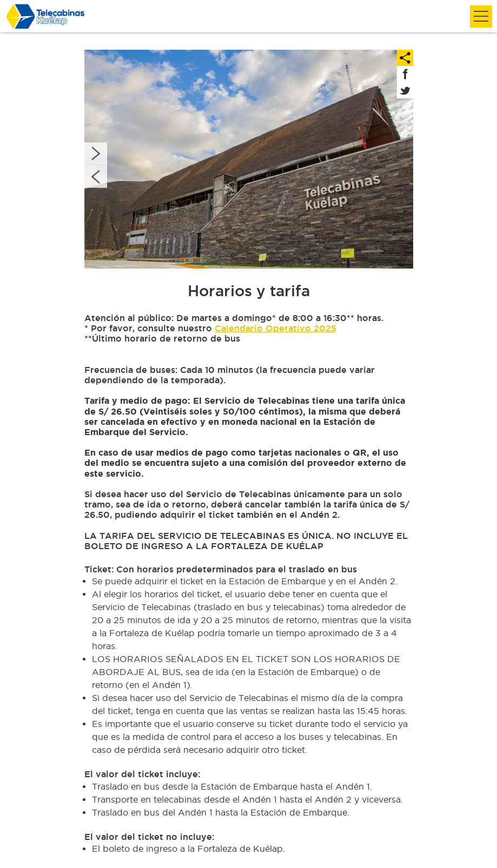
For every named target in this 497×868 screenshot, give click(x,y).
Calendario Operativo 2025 (276, 328)
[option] (249, 159)
